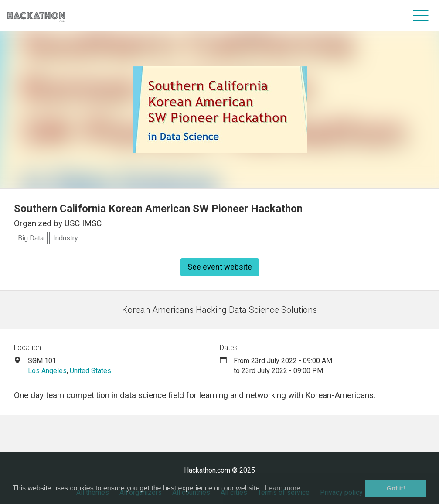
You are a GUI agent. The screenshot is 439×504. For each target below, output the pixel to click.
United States (90, 371)
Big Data (31, 238)
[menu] (421, 15)
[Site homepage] (36, 15)
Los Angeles (47, 371)
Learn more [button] (282, 488)
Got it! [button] (396, 488)
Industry (66, 238)
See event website (220, 267)
